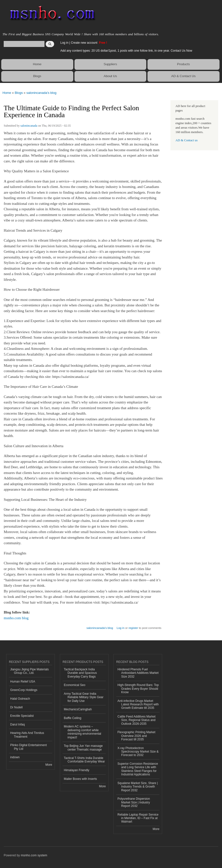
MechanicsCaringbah (78, 709)
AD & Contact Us (184, 76)
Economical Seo (75, 685)
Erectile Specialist (22, 716)
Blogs (37, 76)
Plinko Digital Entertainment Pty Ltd (28, 747)
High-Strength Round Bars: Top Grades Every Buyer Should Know (138, 689)
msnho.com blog (16, 618)
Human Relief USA (23, 682)
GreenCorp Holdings (24, 690)
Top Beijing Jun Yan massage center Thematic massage (83, 748)
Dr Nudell (16, 707)
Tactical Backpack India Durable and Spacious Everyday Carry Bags (80, 673)
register (133, 628)
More (49, 765)
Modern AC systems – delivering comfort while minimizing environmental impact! (82, 732)
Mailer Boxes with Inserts (80, 779)
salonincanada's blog (41, 93)
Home (37, 64)
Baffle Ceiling (73, 718)
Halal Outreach (20, 699)
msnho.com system (34, 855)
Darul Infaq (18, 724)
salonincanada (29, 126)
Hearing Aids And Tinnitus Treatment (27, 735)
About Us (110, 76)
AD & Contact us (187, 140)
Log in (64, 43)
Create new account (84, 43)
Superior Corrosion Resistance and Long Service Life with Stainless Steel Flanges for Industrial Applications (138, 769)
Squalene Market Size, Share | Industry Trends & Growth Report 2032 (138, 787)
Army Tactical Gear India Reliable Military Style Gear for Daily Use (84, 697)
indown (15, 757)
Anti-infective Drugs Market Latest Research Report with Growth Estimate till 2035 (138, 705)
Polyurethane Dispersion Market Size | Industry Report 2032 (134, 802)
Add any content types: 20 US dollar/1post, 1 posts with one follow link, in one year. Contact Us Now (126, 51)
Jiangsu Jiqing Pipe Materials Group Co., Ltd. (29, 671)
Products (183, 64)
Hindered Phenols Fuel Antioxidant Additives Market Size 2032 (138, 673)
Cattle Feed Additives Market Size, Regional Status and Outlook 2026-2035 (136, 720)
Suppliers (110, 64)
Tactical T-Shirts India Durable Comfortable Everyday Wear (84, 760)
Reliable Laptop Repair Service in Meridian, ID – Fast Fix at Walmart (138, 818)
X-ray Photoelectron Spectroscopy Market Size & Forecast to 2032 (138, 752)
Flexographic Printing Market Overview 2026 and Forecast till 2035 (136, 736)
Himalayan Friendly (77, 770)
